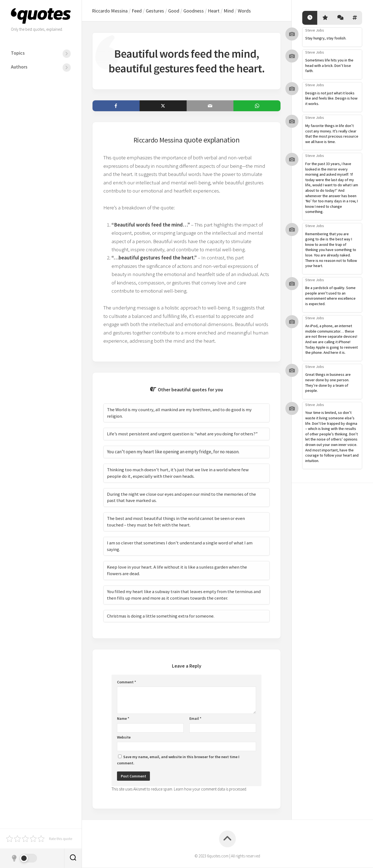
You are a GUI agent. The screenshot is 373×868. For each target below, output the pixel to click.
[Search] (73, 858)
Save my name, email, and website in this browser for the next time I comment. (178, 760)
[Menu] (67, 54)
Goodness (200, 11)
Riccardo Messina (111, 11)
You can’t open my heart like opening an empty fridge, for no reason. (173, 452)
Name (123, 719)
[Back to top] (227, 839)
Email (195, 719)
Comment (127, 683)
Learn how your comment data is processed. (210, 790)
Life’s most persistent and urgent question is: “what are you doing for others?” (183, 434)
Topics (18, 53)
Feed (140, 11)
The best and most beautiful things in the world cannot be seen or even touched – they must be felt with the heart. (176, 522)
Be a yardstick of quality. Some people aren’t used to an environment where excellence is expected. (330, 296)
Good (179, 11)
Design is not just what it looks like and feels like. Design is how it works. (331, 98)
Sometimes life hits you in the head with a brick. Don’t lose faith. (329, 65)
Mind (237, 11)
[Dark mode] (24, 858)
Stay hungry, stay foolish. (326, 38)
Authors (19, 67)
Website (124, 738)
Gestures (159, 11)
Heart (221, 11)
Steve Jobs (315, 30)
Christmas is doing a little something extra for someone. (161, 616)
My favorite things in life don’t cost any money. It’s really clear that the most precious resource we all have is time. (332, 134)
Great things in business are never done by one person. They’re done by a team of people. (328, 382)
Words (253, 11)
